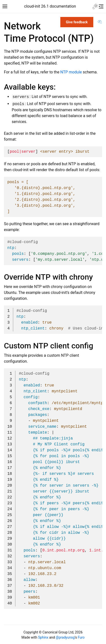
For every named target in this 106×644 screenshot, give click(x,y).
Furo (81, 637)
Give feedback (77, 22)
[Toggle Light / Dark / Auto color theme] (95, 6)
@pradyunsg (65, 637)
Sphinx (43, 637)
